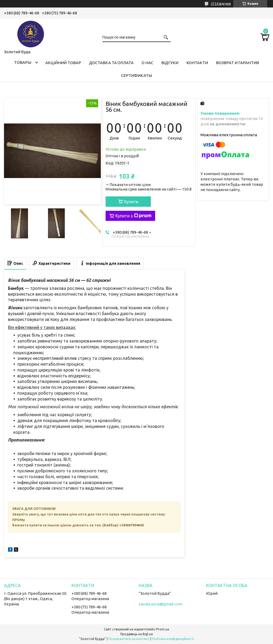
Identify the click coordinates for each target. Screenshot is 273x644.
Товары (23, 62)
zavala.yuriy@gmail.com (160, 604)
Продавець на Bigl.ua (136, 634)
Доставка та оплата (111, 63)
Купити (131, 202)
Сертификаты (136, 75)
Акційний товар (63, 63)
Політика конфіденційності (173, 639)
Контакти (197, 63)
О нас (147, 63)
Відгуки (170, 63)
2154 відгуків (221, 4)
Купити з (133, 216)
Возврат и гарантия (237, 63)
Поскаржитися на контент (129, 639)
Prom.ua (163, 629)
